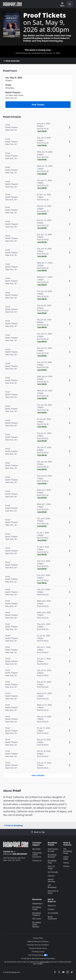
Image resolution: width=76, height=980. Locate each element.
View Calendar (38, 775)
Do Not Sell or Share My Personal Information (38, 958)
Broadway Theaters (37, 914)
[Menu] (62, 5)
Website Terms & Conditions (38, 942)
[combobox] (69, 4)
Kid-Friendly (53, 872)
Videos (66, 863)
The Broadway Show (68, 851)
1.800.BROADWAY (19, 854)
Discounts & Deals (53, 892)
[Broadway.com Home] (12, 4)
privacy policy (45, 962)
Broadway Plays (52, 862)
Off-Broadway (52, 886)
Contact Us (8, 852)
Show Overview (11, 61)
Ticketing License (38, 952)
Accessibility (53, 913)
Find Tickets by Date (53, 850)
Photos (66, 866)
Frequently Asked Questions (37, 855)
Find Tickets (38, 105)
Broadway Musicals (52, 856)
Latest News (66, 858)
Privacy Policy (38, 938)
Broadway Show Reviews (37, 924)
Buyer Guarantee (52, 918)
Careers (51, 909)
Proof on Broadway (13, 825)
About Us (52, 906)
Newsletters (37, 904)
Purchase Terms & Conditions (38, 945)
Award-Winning (51, 880)
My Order (36, 849)
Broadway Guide (37, 908)
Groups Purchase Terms (38, 948)
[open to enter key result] (70, 4)
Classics (51, 876)
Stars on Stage (51, 867)
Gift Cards (37, 919)
